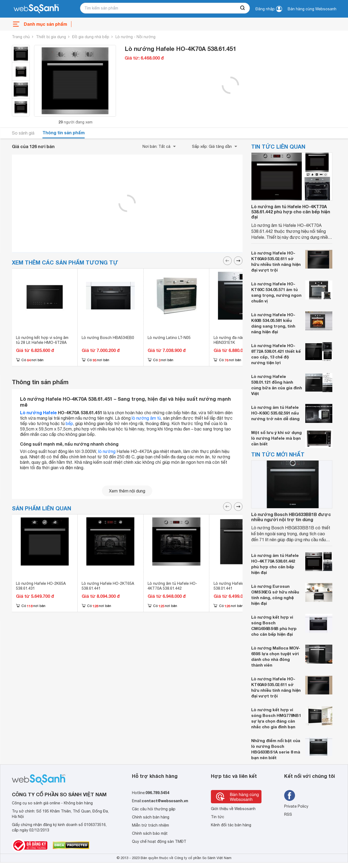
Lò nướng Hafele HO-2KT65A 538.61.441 (108, 586)
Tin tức (218, 817)
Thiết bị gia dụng (51, 37)
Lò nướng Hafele (38, 412)
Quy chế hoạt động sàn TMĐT (159, 841)
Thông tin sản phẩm (64, 133)
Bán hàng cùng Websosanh (312, 9)
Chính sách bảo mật (150, 833)
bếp (69, 423)
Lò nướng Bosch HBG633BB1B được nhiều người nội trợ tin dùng (291, 517)
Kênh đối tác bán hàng (231, 825)
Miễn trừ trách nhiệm (150, 825)
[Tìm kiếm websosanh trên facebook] (290, 795)
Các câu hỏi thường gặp (154, 809)
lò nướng (107, 451)
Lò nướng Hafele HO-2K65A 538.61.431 (41, 586)
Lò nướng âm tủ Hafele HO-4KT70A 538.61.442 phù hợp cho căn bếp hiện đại (291, 212)
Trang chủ (21, 37)
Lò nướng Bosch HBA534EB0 (108, 338)
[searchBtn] (243, 8)
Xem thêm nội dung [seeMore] (127, 491)
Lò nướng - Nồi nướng (135, 37)
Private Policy (296, 806)
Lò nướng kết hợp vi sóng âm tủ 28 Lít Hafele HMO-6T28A (42, 340)
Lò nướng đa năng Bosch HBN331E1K (236, 340)
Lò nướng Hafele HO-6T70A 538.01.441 (239, 586)
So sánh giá (23, 133)
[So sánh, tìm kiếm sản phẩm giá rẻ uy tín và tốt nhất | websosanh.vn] (36, 9)
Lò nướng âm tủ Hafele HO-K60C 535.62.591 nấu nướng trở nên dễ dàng (275, 413)
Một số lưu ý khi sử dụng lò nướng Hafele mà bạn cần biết (276, 438)
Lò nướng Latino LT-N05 (169, 338)
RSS (288, 814)
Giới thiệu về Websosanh (233, 809)
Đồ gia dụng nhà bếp (91, 37)
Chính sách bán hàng (151, 817)
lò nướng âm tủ (146, 418)
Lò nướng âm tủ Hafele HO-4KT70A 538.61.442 (172, 586)
